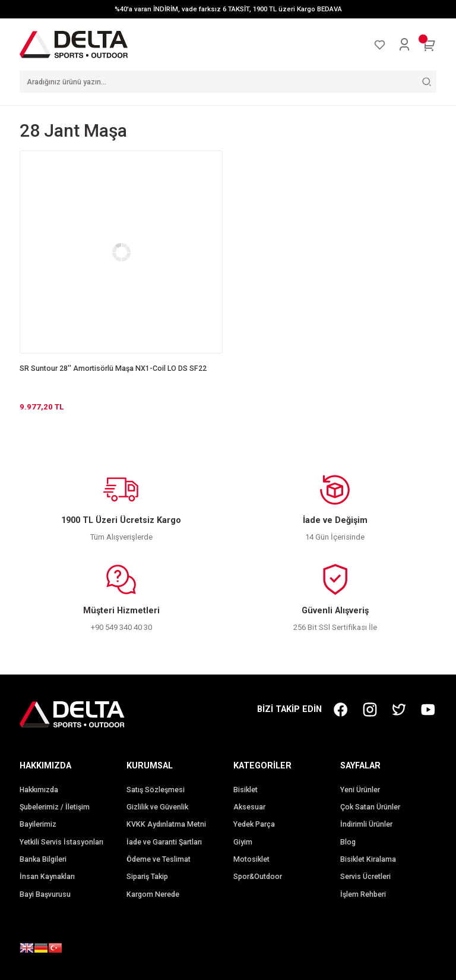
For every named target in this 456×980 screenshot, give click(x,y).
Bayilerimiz (38, 824)
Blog (348, 842)
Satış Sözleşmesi (156, 790)
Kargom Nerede (153, 894)
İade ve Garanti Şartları (164, 842)
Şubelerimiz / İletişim (55, 807)
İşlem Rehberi (363, 894)
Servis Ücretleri (365, 877)
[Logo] (74, 44)
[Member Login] (404, 45)
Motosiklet (251, 859)
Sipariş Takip (147, 877)
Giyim (243, 842)
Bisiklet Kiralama (368, 859)
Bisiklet (246, 790)
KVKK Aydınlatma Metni (166, 824)
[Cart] (429, 45)
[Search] (228, 82)
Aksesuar (249, 807)
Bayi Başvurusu (45, 894)
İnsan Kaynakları (47, 877)
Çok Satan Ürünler (370, 807)
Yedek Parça (254, 824)
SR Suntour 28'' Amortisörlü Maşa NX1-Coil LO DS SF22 (113, 368)
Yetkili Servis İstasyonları (61, 842)
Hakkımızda (39, 790)
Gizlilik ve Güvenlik (157, 807)
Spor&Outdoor (258, 877)
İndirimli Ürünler (366, 824)
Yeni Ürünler (360, 790)
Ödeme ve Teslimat (159, 859)
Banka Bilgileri (43, 859)
